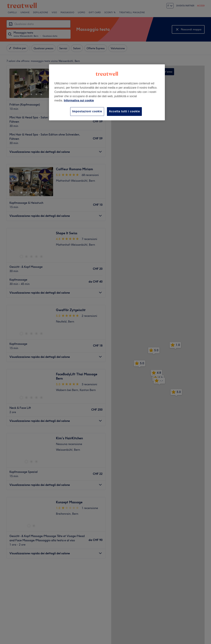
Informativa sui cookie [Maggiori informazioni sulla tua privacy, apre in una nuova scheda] (79, 100)
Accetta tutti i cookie (124, 111)
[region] (107, 92)
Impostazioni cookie (87, 111)
